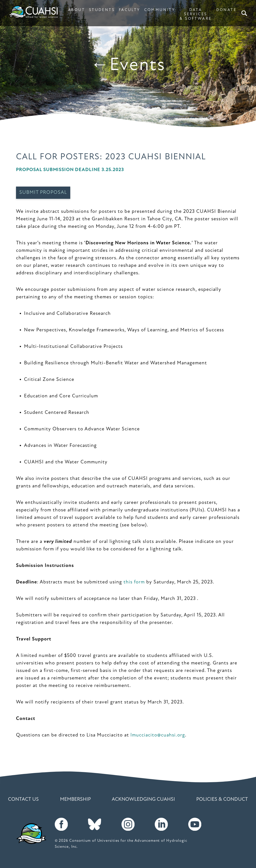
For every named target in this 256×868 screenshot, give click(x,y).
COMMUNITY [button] (160, 10)
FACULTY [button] (129, 10)
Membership (75, 799)
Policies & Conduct (222, 799)
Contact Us (23, 799)
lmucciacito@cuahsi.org (158, 735)
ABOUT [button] (76, 10)
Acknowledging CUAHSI (143, 799)
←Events (128, 66)
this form (134, 582)
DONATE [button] (226, 10)
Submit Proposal (43, 193)
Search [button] (245, 13)
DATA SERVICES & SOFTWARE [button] (195, 14)
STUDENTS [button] (102, 10)
